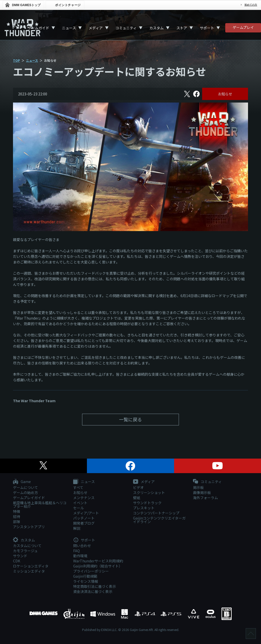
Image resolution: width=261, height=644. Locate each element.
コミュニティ (126, 28)
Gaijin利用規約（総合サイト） (98, 566)
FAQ (76, 551)
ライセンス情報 (86, 581)
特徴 (17, 511)
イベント (80, 503)
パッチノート (84, 518)
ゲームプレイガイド (29, 498)
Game (22, 482)
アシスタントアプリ (29, 527)
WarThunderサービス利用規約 (98, 561)
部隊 (17, 522)
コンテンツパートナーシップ (156, 513)
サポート (207, 28)
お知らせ (225, 94)
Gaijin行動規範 (85, 576)
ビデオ (138, 487)
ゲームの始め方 (25, 493)
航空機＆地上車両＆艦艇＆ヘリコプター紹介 (40, 504)
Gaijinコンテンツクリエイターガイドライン (159, 520)
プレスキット (144, 508)
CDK (17, 561)
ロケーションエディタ (31, 566)
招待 (17, 516)
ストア (182, 28)
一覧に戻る (130, 419)
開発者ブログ (84, 523)
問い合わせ (82, 546)
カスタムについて (27, 546)
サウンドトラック (147, 503)
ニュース (69, 28)
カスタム (156, 28)
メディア (96, 28)
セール (79, 508)
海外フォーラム (205, 498)
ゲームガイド (38, 28)
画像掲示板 (202, 493)
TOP (16, 60)
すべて (78, 487)
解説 (77, 528)
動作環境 (80, 556)
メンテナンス (84, 498)
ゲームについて (25, 487)
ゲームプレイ (243, 27)
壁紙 (137, 498)
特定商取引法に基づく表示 (95, 586)
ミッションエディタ (29, 571)
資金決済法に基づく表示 (93, 591)
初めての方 (251, 5)
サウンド (20, 556)
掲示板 (198, 487)
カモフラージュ (25, 551)
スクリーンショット (149, 493)
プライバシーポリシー (91, 571)
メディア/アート (86, 513)
